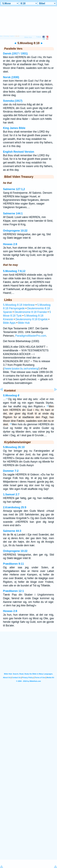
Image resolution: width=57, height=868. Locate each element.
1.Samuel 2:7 (11, 494)
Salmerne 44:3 (12, 531)
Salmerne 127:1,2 (14, 189)
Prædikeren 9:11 (13, 564)
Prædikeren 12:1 (13, 591)
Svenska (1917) (13, 101)
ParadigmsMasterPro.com (31, 336)
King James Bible (14, 128)
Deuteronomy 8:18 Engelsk (31, 319)
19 (10, 424)
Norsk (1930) (11, 77)
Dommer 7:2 (11, 471)
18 (48, 406)
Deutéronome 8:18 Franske (31, 312)
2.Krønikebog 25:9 (15, 507)
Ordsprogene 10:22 (15, 231)
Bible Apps (9, 323)
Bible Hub (24, 323)
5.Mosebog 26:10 (14, 447)
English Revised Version (19, 152)
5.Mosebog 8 (11, 395)
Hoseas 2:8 (10, 244)
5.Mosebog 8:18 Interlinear (19, 305)
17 (7, 399)
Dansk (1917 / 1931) (15, 54)
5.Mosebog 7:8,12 (14, 271)
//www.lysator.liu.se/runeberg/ (21, 369)
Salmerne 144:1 (13, 213)
